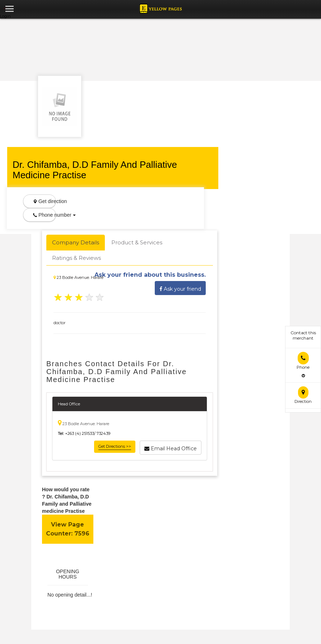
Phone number (45, 215)
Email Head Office (171, 447)
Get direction (45, 201)
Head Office (69, 404)
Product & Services (137, 242)
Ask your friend (180, 288)
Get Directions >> (115, 446)
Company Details (76, 242)
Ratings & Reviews (76, 258)
